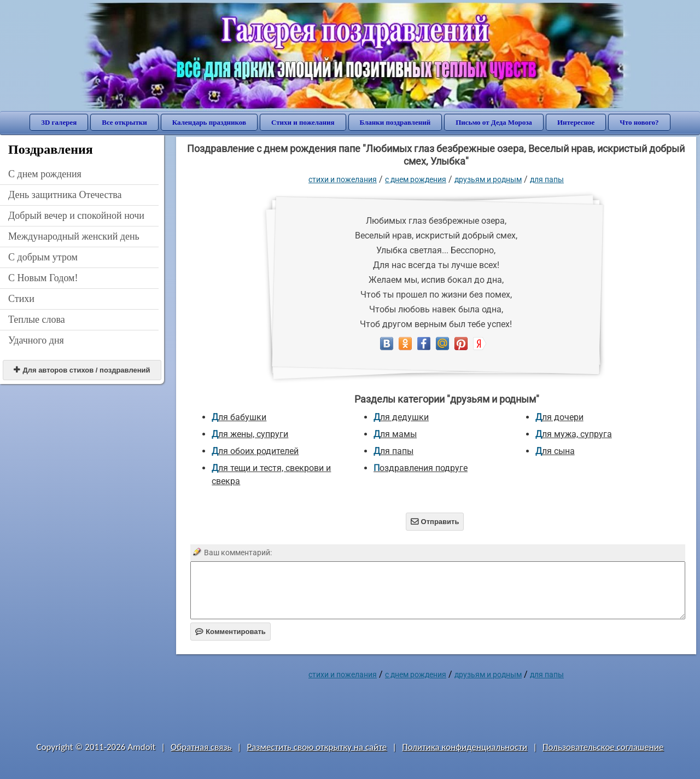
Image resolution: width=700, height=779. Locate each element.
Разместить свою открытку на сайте (317, 747)
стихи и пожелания (343, 179)
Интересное (576, 122)
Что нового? (639, 122)
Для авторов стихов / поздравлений (82, 370)
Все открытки (124, 122)
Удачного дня (36, 340)
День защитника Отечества (65, 195)
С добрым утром (43, 257)
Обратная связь (201, 747)
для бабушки (239, 417)
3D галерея (59, 122)
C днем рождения (45, 174)
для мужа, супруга (574, 434)
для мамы (395, 434)
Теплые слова (37, 319)
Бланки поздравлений (395, 122)
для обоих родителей (255, 451)
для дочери (559, 417)
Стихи (21, 299)
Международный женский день (74, 236)
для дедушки (401, 417)
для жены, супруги (250, 434)
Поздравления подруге (421, 468)
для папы (547, 179)
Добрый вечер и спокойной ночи (76, 216)
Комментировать (231, 632)
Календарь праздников (209, 122)
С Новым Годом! (43, 278)
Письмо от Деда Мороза (494, 122)
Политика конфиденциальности (465, 747)
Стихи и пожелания (303, 122)
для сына (555, 451)
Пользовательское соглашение (603, 747)
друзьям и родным (488, 179)
